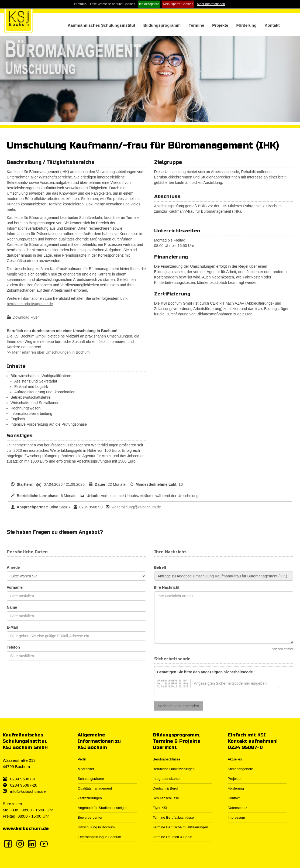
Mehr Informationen (211, 4)
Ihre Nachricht (167, 587)
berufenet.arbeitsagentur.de (30, 304)
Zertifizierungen (90, 798)
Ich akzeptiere (149, 4)
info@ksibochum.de (28, 791)
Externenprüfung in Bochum (99, 837)
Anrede (13, 567)
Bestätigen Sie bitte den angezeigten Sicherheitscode (205, 672)
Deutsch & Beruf (166, 788)
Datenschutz (237, 808)
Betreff (160, 567)
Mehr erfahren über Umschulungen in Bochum (51, 352)
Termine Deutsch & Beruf (172, 837)
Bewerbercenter (90, 817)
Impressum (236, 817)
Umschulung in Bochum (96, 827)
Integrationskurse (166, 779)
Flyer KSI (160, 808)
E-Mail (12, 627)
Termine (196, 25)
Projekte (220, 25)
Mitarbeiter (86, 769)
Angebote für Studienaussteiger (102, 808)
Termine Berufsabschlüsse (173, 817)
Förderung (246, 25)
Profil (82, 759)
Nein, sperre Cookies (178, 4)
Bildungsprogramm (162, 25)
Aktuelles (235, 759)
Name (12, 607)
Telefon (13, 647)
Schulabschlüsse (166, 798)
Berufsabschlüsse (167, 759)
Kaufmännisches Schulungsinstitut (101, 25)
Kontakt (272, 25)
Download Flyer (26, 317)
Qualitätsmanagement (95, 788)
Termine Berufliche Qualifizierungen (180, 827)
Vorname (15, 587)
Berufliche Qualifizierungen (174, 769)
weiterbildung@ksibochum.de (136, 507)
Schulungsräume (91, 779)
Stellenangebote (240, 769)
